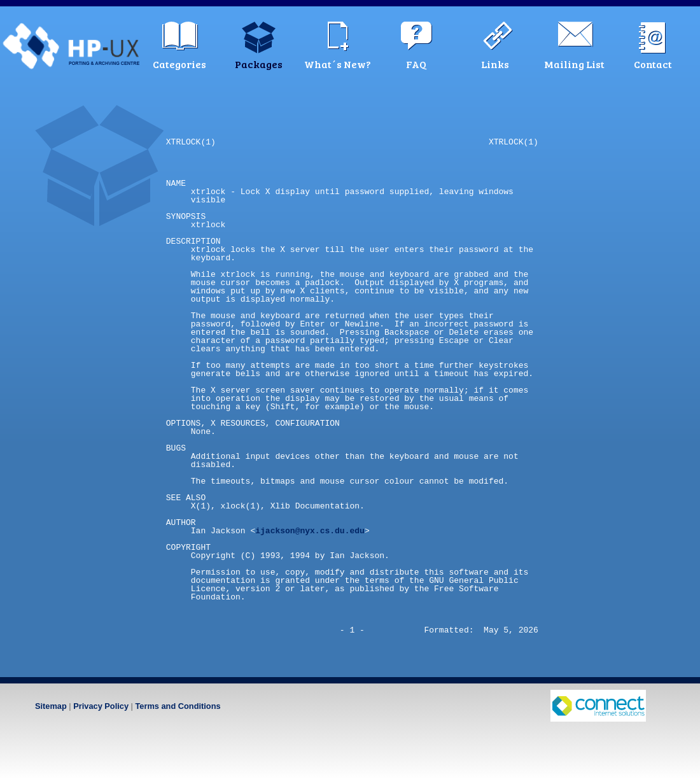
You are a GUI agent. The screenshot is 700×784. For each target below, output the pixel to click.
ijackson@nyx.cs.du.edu (310, 531)
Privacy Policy (101, 706)
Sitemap (51, 706)
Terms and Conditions (178, 706)
